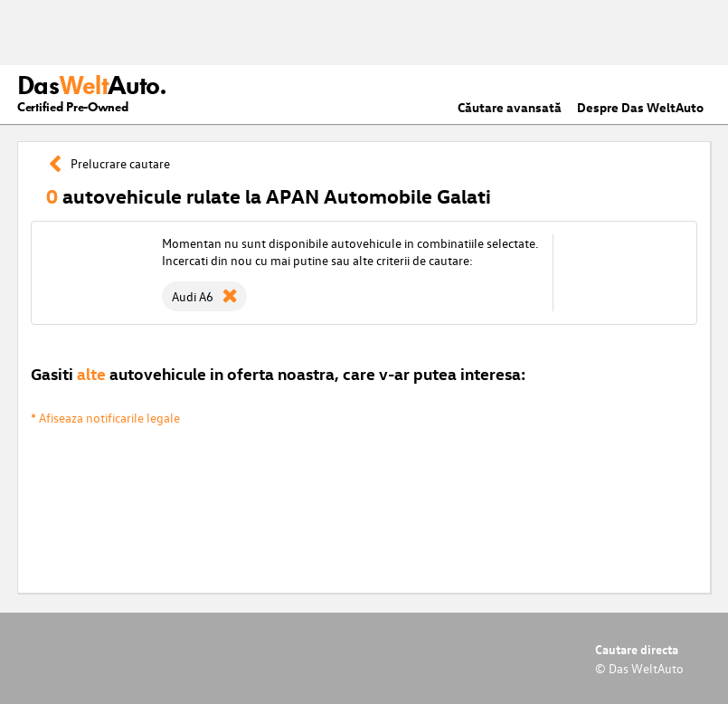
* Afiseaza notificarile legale (105, 418)
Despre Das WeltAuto (640, 107)
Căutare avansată (510, 107)
